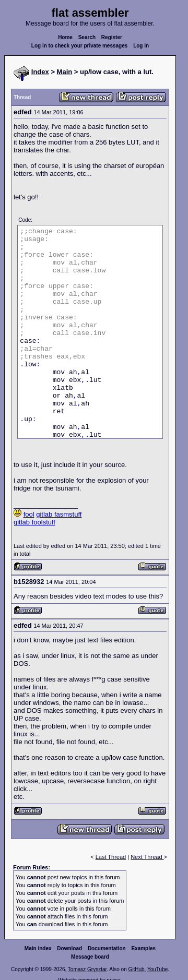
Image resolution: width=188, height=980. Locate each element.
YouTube (157, 969)
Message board (90, 957)
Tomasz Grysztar (87, 969)
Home (65, 37)
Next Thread (147, 857)
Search (87, 37)
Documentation (107, 948)
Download (69, 948)
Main (65, 72)
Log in (141, 46)
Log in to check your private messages (80, 46)
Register (112, 37)
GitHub (136, 969)
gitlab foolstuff (34, 522)
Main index (38, 948)
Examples (143, 948)
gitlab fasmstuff (59, 514)
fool (29, 514)
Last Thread (111, 857)
